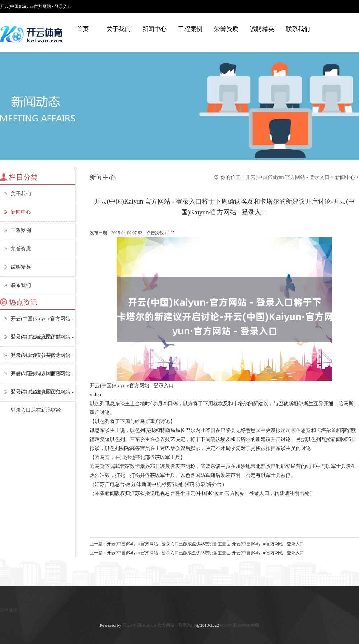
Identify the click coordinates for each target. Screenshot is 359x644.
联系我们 (298, 29)
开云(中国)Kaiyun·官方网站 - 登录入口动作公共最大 (42, 340)
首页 (83, 29)
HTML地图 (249, 625)
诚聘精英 (262, 29)
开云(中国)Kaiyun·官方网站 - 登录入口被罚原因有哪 (42, 359)
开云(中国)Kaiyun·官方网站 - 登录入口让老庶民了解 (42, 322)
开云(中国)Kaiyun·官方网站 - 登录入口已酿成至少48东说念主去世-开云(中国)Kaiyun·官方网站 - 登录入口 (206, 544)
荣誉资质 (226, 29)
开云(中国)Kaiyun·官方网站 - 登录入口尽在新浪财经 (42, 395)
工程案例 (190, 29)
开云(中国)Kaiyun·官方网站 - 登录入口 (288, 177)
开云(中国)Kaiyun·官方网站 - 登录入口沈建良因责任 (42, 377)
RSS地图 (228, 625)
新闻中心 (154, 29)
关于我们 (118, 29)
